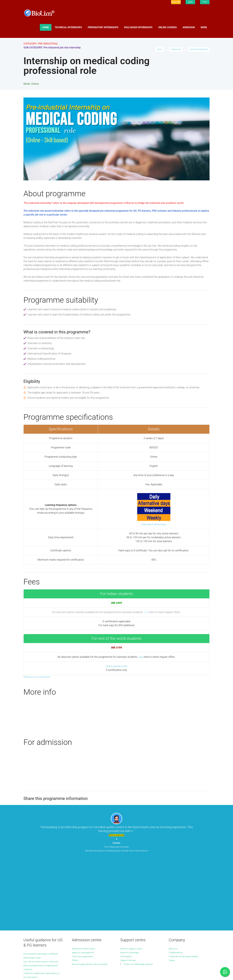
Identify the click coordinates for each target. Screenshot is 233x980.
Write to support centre (133, 881)
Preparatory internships (103, 27)
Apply (190, 2)
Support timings (129, 892)
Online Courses (168, 27)
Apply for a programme (85, 885)
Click (146, 612)
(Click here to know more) (154, 524)
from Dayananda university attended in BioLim (116, 849)
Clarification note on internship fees (40, 677)
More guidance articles (36, 917)
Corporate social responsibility (186, 889)
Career (172, 892)
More (204, 27)
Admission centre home (85, 881)
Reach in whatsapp (131, 885)
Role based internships (138, 27)
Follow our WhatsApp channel (141, 896)
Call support (127, 889)
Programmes (173, 50)
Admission (189, 27)
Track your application (84, 889)
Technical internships (68, 27)
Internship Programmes (198, 50)
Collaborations (177, 885)
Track (205, 2)
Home (46, 27)
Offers (75, 892)
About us (174, 881)
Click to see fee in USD (116, 666)
